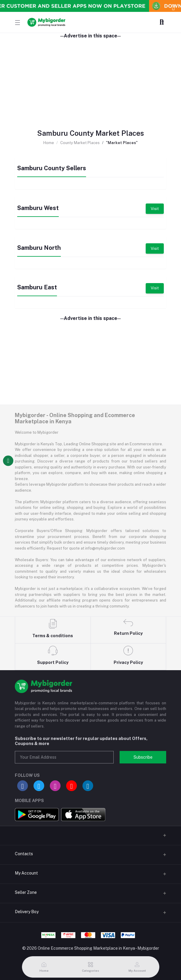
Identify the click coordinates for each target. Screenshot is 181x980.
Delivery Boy (27, 912)
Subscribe (143, 757)
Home (49, 143)
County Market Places (80, 143)
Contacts (24, 854)
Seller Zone (26, 892)
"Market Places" (122, 143)
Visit (155, 209)
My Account (26, 873)
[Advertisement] (90, 80)
